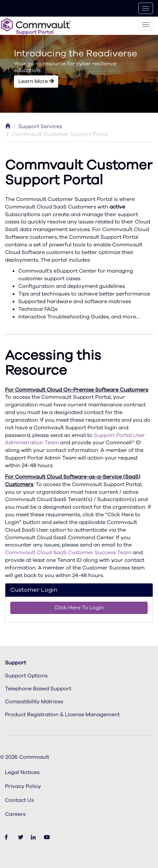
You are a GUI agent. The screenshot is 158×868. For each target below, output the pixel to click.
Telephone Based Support (38, 689)
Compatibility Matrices (34, 702)
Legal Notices (22, 772)
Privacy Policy (23, 786)
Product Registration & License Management (62, 715)
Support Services (40, 127)
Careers (15, 814)
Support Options (26, 676)
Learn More (36, 81)
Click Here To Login (79, 608)
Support (15, 663)
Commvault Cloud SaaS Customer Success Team (68, 553)
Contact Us (19, 800)
